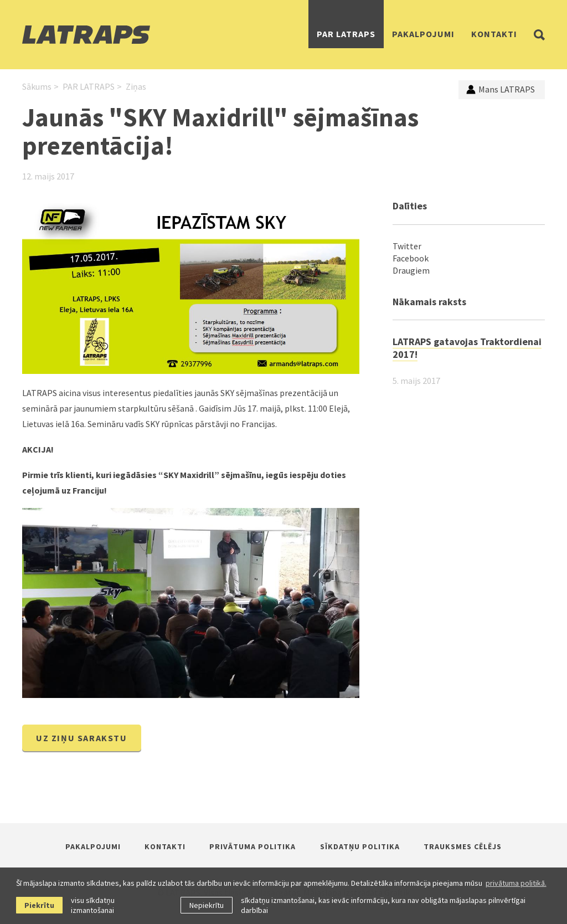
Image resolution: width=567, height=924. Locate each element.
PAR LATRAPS (346, 34)
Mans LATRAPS (501, 89)
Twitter (407, 246)
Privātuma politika (252, 846)
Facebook (411, 258)
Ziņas (136, 86)
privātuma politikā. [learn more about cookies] (516, 883)
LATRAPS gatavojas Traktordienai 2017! (467, 348)
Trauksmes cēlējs (463, 846)
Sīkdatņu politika (360, 846)
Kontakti (494, 34)
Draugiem (411, 270)
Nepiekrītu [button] (207, 905)
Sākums (37, 86)
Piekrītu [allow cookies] (39, 905)
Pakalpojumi (423, 34)
